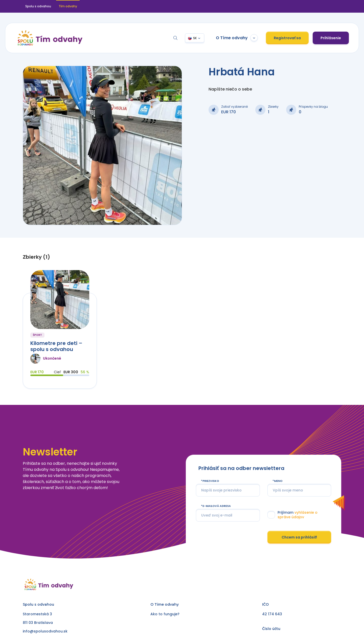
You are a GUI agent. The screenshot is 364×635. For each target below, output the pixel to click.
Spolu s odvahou (38, 6)
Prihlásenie (331, 38)
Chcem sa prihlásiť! (299, 549)
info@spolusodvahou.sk (45, 631)
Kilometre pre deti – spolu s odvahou (56, 346)
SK (195, 38)
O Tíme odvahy (237, 38)
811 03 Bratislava (38, 623)
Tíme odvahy (167, 604)
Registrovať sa (287, 38)
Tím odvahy (68, 6)
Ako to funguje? (165, 614)
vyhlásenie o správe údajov (297, 527)
